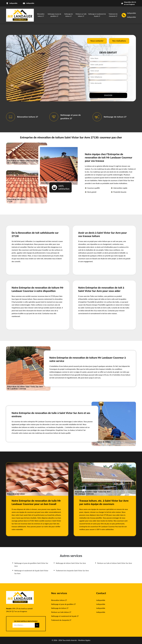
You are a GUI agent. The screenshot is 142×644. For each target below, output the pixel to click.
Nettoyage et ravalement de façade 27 (65, 616)
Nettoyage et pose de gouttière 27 (64, 604)
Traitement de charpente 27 (61, 620)
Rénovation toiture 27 (28, 117)
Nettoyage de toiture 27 (115, 117)
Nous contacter (97, 41)
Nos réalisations (119, 41)
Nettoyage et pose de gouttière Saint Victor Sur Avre (31, 565)
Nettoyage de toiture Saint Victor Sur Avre (71, 563)
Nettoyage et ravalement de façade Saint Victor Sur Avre (31, 572)
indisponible (30, 3)
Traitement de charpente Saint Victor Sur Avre (72, 571)
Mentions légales (84, 640)
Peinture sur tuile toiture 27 (61, 612)
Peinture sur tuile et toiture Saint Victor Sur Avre (115, 563)
